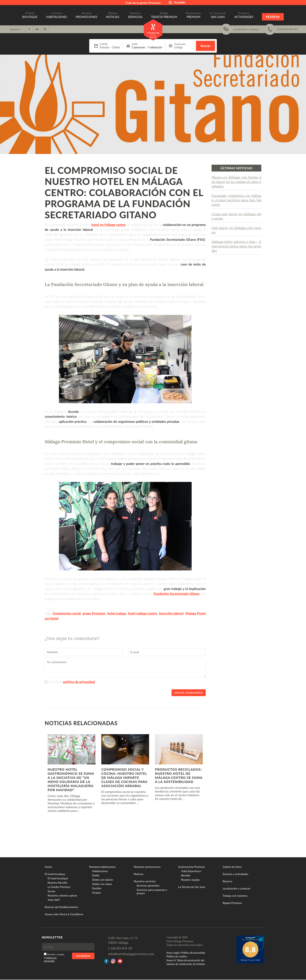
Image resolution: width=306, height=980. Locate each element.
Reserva (273, 17)
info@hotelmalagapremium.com (131, 954)
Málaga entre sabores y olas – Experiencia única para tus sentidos (236, 246)
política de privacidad (79, 682)
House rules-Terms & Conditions (64, 914)
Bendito (186, 875)
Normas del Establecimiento (61, 907)
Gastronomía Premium (192, 867)
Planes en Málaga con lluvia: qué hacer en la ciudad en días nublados (236, 182)
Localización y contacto (237, 888)
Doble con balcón (103, 880)
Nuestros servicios (145, 881)
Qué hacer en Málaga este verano (236, 230)
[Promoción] (183, 47)
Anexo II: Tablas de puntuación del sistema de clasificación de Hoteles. (186, 962)
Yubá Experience (191, 871)
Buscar (205, 46)
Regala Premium (232, 903)
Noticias (139, 874)
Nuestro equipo (190, 880)
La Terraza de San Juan (192, 887)
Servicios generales (148, 885)
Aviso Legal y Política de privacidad (186, 953)
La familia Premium (59, 887)
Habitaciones (100, 871)
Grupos (97, 892)
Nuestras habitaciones (102, 867)
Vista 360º (54, 900)
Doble (96, 875)
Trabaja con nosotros (235, 896)
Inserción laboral (171, 613)
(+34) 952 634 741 (120, 948)
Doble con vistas (102, 884)
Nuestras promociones (147, 867)
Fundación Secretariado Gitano (177, 594)
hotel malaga (117, 613)
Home (48, 867)
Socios (52, 891)
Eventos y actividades (236, 874)
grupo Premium (94, 613)
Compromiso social (67, 613)
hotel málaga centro (143, 613)
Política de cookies (177, 956)
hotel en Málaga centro (109, 225)
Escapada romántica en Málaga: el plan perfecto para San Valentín (236, 200)
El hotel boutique (55, 874)
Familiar (97, 888)
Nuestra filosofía (57, 883)
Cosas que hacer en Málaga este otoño (236, 216)
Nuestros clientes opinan (62, 895)
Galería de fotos (232, 867)
